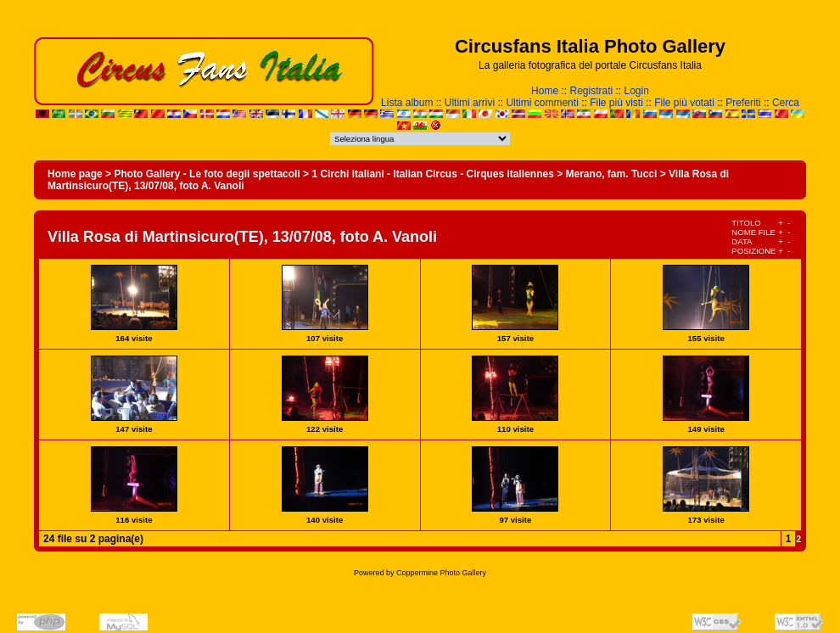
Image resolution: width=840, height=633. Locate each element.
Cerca (786, 103)
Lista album (407, 103)
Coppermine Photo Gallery (441, 573)
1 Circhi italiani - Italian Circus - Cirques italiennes (432, 174)
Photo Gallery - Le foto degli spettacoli (207, 174)
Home (545, 91)
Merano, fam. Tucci (612, 174)
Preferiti (743, 103)
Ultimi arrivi (470, 103)
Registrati (591, 91)
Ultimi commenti (542, 103)
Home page (75, 174)
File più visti (616, 103)
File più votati (684, 103)
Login (637, 91)
